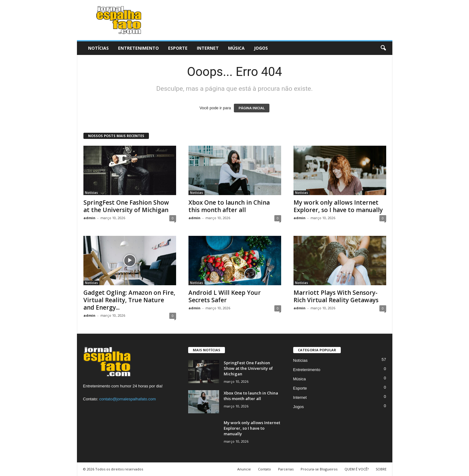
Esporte (178, 48)
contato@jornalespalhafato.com (127, 399)
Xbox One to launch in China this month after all (229, 206)
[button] (383, 48)
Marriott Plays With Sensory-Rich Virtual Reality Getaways (336, 296)
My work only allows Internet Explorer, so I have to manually (338, 206)
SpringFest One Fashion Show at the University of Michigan (126, 206)
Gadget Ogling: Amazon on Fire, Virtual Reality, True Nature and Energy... (129, 300)
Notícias (98, 48)
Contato (264, 469)
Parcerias (286, 469)
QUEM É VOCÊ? (357, 469)
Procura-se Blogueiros (319, 469)
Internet (208, 48)
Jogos (261, 48)
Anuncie (244, 469)
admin (89, 218)
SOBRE (381, 469)
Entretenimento (138, 48)
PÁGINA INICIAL (252, 108)
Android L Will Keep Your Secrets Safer (225, 296)
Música (236, 48)
